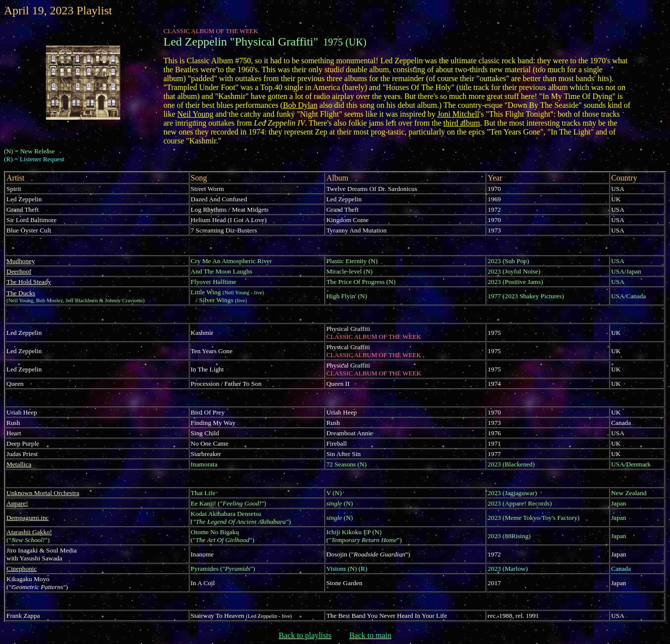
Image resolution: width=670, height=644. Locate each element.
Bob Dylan (300, 105)
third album (462, 123)
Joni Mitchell (458, 114)
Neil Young (196, 114)
